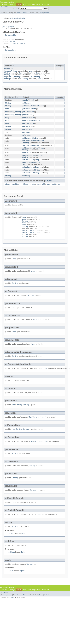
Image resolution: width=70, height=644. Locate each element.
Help (49, 4)
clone (7, 190)
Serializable (11, 35)
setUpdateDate (28, 172)
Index (44, 4)
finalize (15, 190)
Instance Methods (26, 97)
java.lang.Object (8, 27)
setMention (27, 157)
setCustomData (28, 152)
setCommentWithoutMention (33, 145)
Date (21, 75)
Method (25, 13)
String (7, 75)
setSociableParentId (31, 167)
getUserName (27, 133)
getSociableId (28, 120)
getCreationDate (29, 111)
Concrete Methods (43, 97)
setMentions (27, 160)
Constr (19, 13)
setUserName (27, 178)
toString (26, 181)
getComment (27, 105)
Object (13, 42)
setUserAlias (28, 175)
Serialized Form (11, 51)
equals (25, 102)
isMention (26, 139)
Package (12, 4)
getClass (24, 190)
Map (6, 79)
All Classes (5, 7)
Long (15, 72)
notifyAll (41, 190)
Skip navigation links (7, 2)
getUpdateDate (28, 127)
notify (32, 190)
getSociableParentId (31, 123)
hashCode (26, 136)
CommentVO (8, 70)
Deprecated (36, 4)
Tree (29, 4)
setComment (27, 142)
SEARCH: (16, 9)
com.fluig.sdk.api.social (17, 18)
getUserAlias (28, 130)
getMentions (27, 117)
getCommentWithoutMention (33, 108)
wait (49, 190)
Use (25, 4)
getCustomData (28, 114)
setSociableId (28, 165)
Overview (4, 4)
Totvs (13, 618)
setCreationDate (29, 149)
